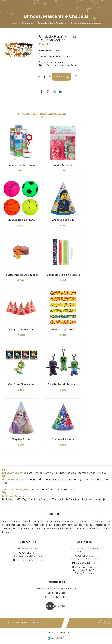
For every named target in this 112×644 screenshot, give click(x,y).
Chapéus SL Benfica (21, 330)
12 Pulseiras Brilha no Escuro (63, 275)
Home (14, 23)
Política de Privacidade (56, 597)
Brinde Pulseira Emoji (63, 330)
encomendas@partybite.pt (30, 560)
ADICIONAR (61, 77)
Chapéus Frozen (21, 439)
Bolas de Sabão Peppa (21, 165)
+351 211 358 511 (30, 553)
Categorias (27, 23)
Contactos (37, 623)
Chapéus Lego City (63, 220)
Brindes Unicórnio (63, 165)
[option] (19, 50)
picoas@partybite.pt (86, 563)
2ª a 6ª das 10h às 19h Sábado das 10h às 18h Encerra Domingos (85, 570)
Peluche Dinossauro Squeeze (21, 275)
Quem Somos (21, 623)
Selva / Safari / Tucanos (60, 56)
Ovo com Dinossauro (21, 385)
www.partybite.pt (30, 549)
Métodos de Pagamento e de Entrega (56, 589)
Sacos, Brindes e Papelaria (52, 23)
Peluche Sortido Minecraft (63, 385)
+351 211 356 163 (86, 556)
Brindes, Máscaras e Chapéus (86, 23)
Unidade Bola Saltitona (21, 220)
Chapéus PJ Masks (63, 439)
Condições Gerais (56, 593)
